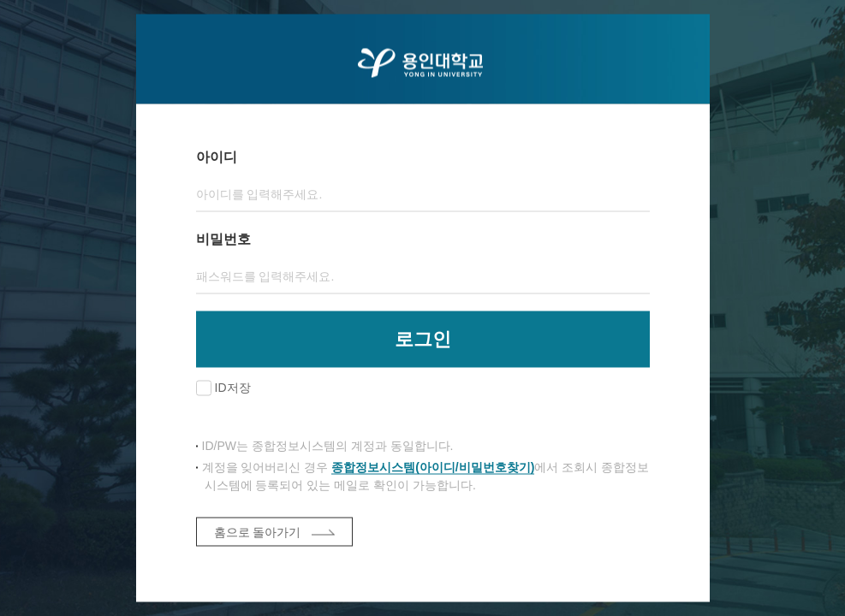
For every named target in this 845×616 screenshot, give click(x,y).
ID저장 (233, 388)
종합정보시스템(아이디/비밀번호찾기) (433, 467)
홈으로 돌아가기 (258, 532)
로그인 (423, 339)
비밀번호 (223, 239)
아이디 (217, 157)
